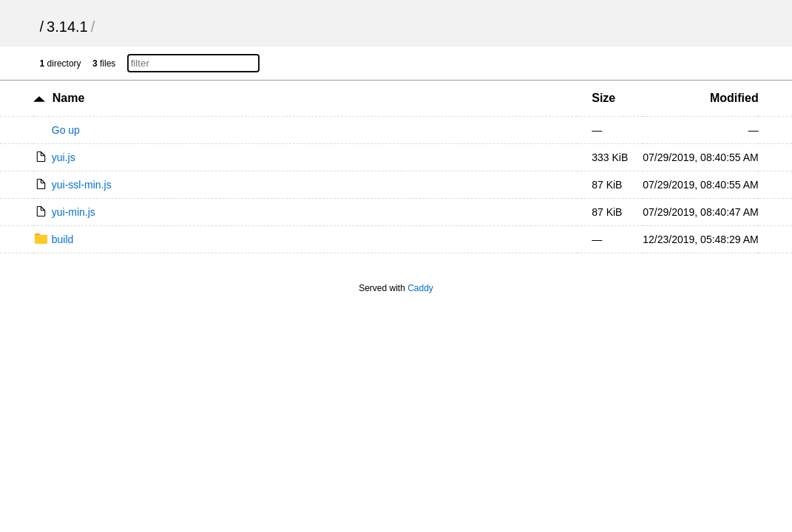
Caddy (420, 288)
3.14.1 (67, 27)
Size (603, 98)
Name (69, 98)
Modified (734, 98)
